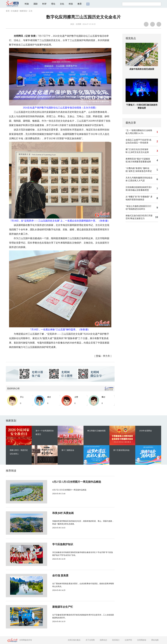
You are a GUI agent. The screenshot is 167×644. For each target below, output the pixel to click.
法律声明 (128, 640)
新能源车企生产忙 (54, 607)
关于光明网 (90, 640)
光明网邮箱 (142, 640)
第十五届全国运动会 (121, 450)
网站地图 (155, 640)
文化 (62, 4)
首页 (8, 11)
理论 (53, 4)
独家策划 (23, 11)
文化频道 (14, 11)
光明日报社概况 (74, 640)
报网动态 (103, 640)
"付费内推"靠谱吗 (134, 168)
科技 (71, 4)
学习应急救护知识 (54, 544)
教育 (80, 4)
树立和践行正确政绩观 (96, 431)
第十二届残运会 (68, 450)
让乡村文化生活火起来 (139, 152)
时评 (44, 4)
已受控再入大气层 (136, 181)
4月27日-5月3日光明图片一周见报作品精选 (68, 482)
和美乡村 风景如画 (54, 513)
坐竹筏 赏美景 (52, 576)
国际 (36, 4)
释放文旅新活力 (137, 218)
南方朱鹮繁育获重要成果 (140, 162)
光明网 (78, 24)
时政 (27, 4)
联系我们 (116, 640)
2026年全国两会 (146, 431)
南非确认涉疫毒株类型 (139, 190)
